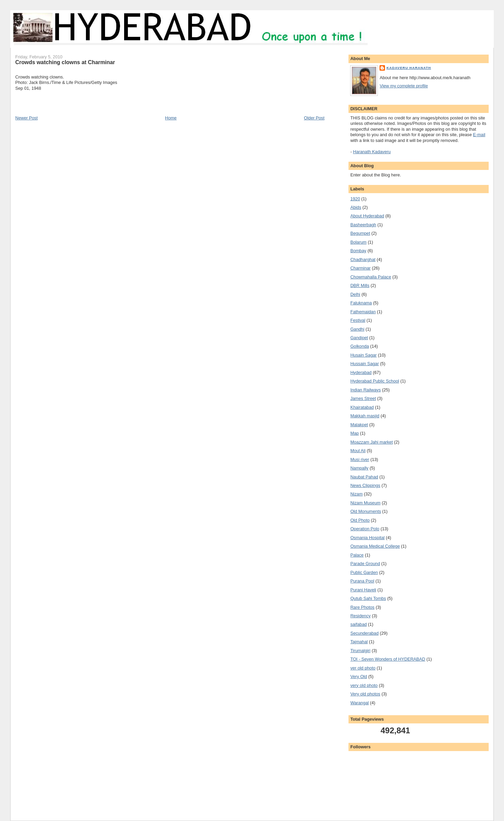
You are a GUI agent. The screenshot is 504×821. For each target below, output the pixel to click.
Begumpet (360, 233)
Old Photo (360, 520)
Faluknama (361, 303)
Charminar (360, 268)
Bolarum (358, 242)
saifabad (358, 624)
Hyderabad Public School (375, 381)
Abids (356, 207)
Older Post (314, 118)
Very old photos (365, 694)
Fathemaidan (363, 312)
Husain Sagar (363, 355)
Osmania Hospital (367, 538)
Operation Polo (365, 529)
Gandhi (357, 329)
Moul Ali (358, 451)
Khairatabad (362, 407)
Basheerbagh (363, 225)
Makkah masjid (365, 416)
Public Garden (364, 572)
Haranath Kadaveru (372, 152)
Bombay (358, 251)
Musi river (360, 459)
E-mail (479, 135)
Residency (360, 616)
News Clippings (365, 485)
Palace (357, 555)
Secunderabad (364, 633)
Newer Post (27, 118)
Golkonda (360, 346)
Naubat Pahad (364, 477)
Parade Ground (365, 564)
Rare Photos (362, 607)
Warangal (359, 703)
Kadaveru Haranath (409, 68)
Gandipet (359, 338)
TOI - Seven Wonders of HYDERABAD (388, 659)
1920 (355, 199)
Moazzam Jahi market (372, 442)
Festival (358, 320)
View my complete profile (404, 86)
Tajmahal (359, 642)
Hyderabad (361, 372)
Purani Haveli (363, 590)
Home (171, 118)
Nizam (356, 494)
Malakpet (359, 425)
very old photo (364, 685)
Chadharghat (363, 260)
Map (354, 433)
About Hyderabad (367, 216)
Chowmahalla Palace (371, 277)
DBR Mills (360, 285)
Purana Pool (362, 581)
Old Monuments (366, 511)
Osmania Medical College (375, 546)
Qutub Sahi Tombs (368, 598)
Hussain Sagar (365, 364)
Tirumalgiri (360, 651)
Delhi (355, 294)
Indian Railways (365, 390)
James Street (363, 398)
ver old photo (363, 668)
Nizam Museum (365, 503)
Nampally (359, 468)
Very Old (359, 676)
